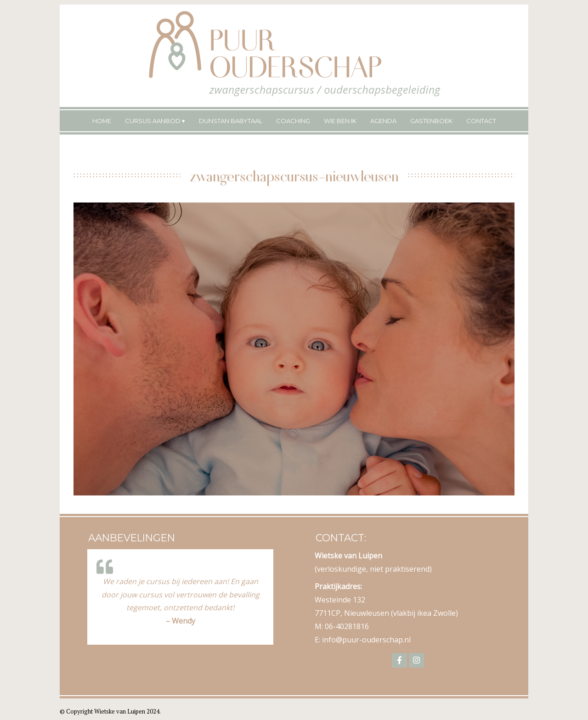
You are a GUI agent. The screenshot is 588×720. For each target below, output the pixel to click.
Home (102, 121)
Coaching (293, 121)
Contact (481, 121)
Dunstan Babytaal (231, 121)
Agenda (383, 121)
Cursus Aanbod (153, 121)
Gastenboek (431, 121)
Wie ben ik (340, 121)
